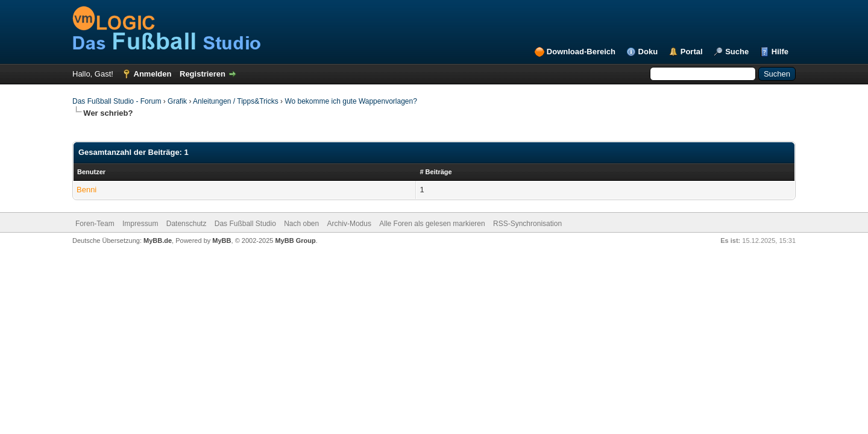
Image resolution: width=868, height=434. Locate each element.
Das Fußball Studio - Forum (117, 101)
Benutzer (91, 172)
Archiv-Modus (349, 224)
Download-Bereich (581, 52)
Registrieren (203, 74)
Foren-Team (95, 224)
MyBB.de (158, 241)
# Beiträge (436, 172)
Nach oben (301, 224)
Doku (648, 52)
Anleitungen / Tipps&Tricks (236, 101)
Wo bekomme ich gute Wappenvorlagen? (351, 101)
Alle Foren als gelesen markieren (432, 224)
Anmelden (153, 74)
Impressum (140, 224)
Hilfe (780, 52)
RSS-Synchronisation (527, 224)
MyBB (222, 241)
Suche (737, 52)
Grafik (177, 101)
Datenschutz (187, 224)
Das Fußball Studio (245, 224)
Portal (692, 52)
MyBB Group (295, 241)
